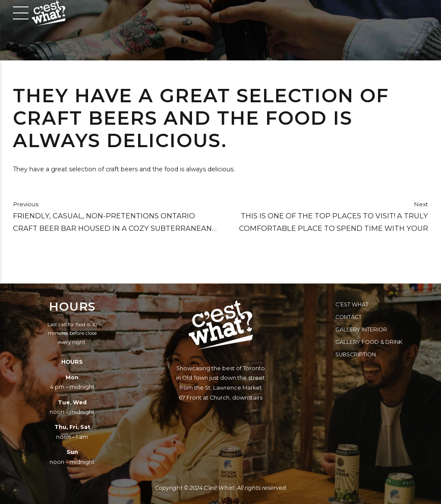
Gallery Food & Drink (369, 342)
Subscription (356, 354)
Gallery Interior (361, 329)
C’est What (352, 304)
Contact (348, 317)
